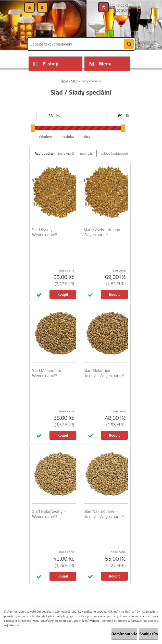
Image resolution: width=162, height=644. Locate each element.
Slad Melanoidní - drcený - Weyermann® (104, 373)
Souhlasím (149, 634)
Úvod (64, 81)
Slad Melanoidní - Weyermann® (48, 373)
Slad (74, 81)
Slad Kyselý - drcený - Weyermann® (103, 232)
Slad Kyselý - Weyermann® (45, 232)
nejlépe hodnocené (114, 153)
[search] (129, 44)
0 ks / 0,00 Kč (119, 5)
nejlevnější (66, 153)
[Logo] (63, 25)
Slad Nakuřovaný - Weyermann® (49, 514)
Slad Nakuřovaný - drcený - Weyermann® (104, 514)
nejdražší (87, 153)
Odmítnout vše (124, 634)
